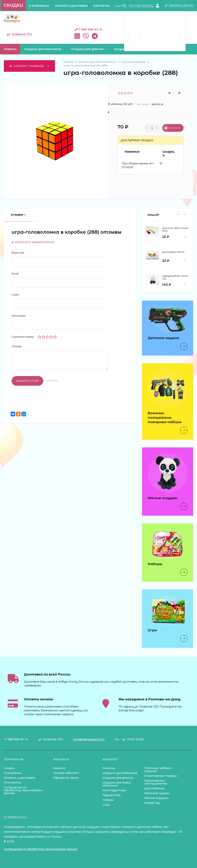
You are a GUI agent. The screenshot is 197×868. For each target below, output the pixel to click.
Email (15, 274)
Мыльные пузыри (157, 793)
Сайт (15, 295)
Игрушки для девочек (118, 778)
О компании (39, 6)
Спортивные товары (161, 776)
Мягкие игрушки (156, 798)
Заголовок (19, 316)
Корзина (59, 768)
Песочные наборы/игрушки (158, 770)
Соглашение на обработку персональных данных (23, 790)
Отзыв (16, 346)
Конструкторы (114, 790)
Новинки (109, 768)
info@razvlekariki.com (89, 739)
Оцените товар (23, 337)
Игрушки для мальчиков (120, 773)
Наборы (108, 800)
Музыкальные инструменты (156, 782)
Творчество (111, 795)
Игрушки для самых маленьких (117, 784)
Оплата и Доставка (71, 6)
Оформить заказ (66, 778)
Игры (106, 805)
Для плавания (154, 788)
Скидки (13, 5)
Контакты (101, 6)
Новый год (152, 803)
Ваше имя (18, 253)
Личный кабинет (66, 773)
